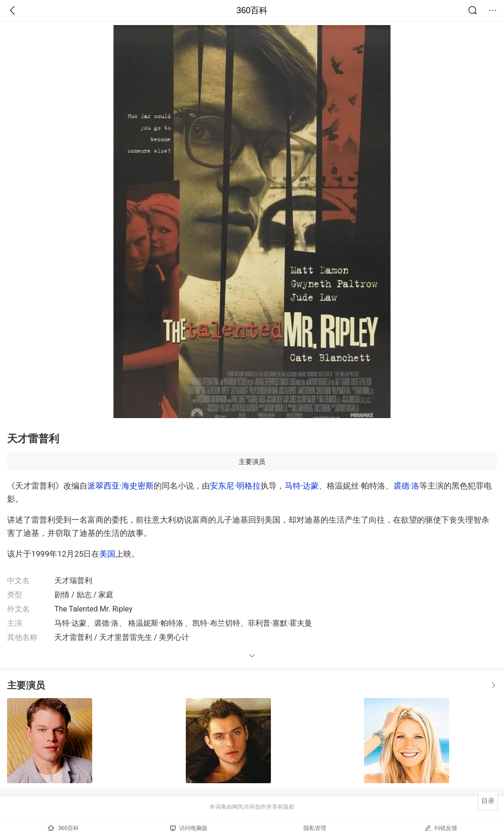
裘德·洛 (406, 486)
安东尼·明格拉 (235, 486)
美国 (107, 554)
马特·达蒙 (302, 486)
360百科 (252, 10)
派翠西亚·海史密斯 (121, 486)
